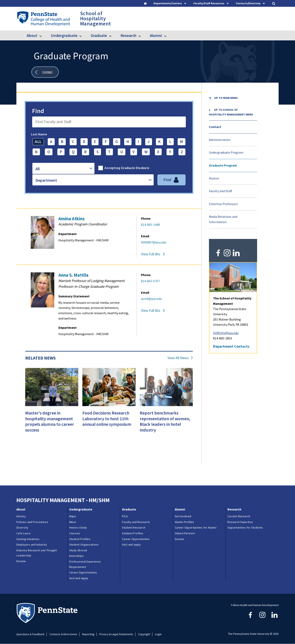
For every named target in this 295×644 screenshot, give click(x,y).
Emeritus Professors (223, 204)
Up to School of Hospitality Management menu (231, 112)
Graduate (99, 35)
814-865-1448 (150, 225)
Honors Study (78, 528)
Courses (75, 533)
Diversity (22, 528)
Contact (215, 127)
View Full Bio (151, 254)
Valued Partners (185, 533)
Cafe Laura (23, 533)
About (32, 35)
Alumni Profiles (184, 522)
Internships (77, 556)
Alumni (156, 35)
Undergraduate (64, 35)
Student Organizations (84, 545)
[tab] (170, 3)
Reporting (88, 634)
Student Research (134, 528)
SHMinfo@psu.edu (226, 333)
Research (128, 35)
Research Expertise (240, 522)
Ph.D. (125, 516)
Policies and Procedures (32, 522)
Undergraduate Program (226, 152)
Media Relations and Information (223, 219)
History (21, 516)
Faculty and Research (136, 522)
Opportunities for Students (245, 528)
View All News (178, 358)
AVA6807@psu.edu (154, 242)
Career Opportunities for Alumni (196, 528)
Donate (21, 561)
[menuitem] (233, 101)
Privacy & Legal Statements (116, 634)
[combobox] (63, 168)
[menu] (233, 160)
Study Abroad (78, 550)
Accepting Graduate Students (127, 168)
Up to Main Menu (226, 98)
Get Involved (183, 516)
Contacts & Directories (63, 634)
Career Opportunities (83, 572)
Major (73, 516)
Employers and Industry (32, 545)
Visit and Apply (79, 578)
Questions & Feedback (30, 634)
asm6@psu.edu (151, 299)
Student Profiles (80, 539)
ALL (38, 142)
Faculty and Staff (220, 191)
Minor (73, 522)
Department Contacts (231, 346)
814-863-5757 (150, 281)
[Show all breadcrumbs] (45, 72)
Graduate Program (223, 165)
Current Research (239, 516)
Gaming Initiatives (28, 539)
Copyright (144, 634)
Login (158, 634)
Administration (220, 140)
